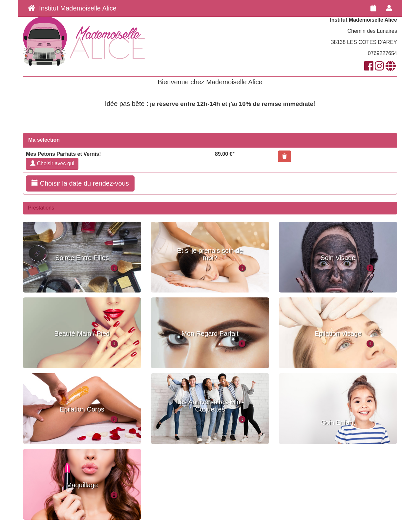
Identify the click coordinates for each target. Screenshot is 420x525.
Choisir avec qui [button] (52, 163)
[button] (284, 157)
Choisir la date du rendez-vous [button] (80, 183)
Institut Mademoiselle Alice (72, 8)
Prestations (41, 208)
